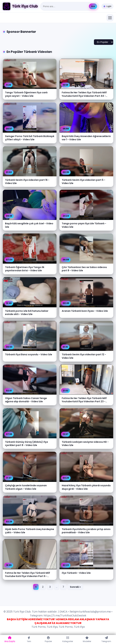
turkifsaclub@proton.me (95, 612)
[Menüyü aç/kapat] (110, 18)
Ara (93, 6)
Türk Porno (39, 627)
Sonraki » (75, 587)
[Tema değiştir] (107, 6)
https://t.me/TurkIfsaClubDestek (65, 616)
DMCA (63, 612)
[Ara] (65, 6)
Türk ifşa (52, 627)
